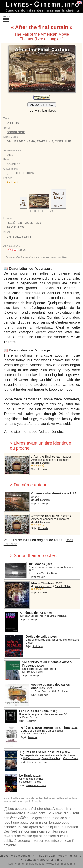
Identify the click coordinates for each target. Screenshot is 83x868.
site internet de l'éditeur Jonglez (39, 432)
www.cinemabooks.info (61, 864)
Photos (13, 123)
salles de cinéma (21, 141)
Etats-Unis (45, 141)
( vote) (19, 250)
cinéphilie (63, 141)
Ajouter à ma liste (42, 105)
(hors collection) (20, 173)
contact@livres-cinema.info (44, 860)
